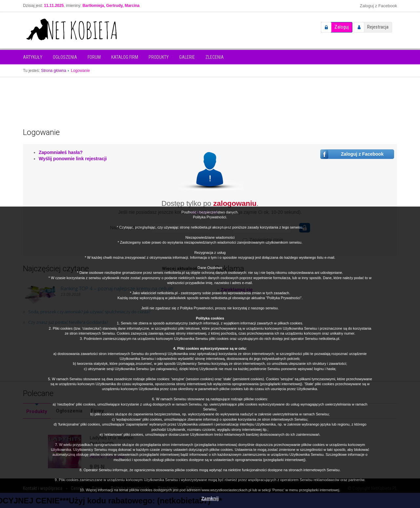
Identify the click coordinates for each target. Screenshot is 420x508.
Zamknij (210, 498)
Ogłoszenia (65, 57)
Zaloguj (342, 27)
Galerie (187, 57)
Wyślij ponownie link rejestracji (73, 159)
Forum (94, 57)
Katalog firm (125, 57)
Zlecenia (215, 57)
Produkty (159, 57)
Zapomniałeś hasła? (61, 152)
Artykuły (33, 57)
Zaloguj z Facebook (378, 6)
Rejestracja (378, 27)
